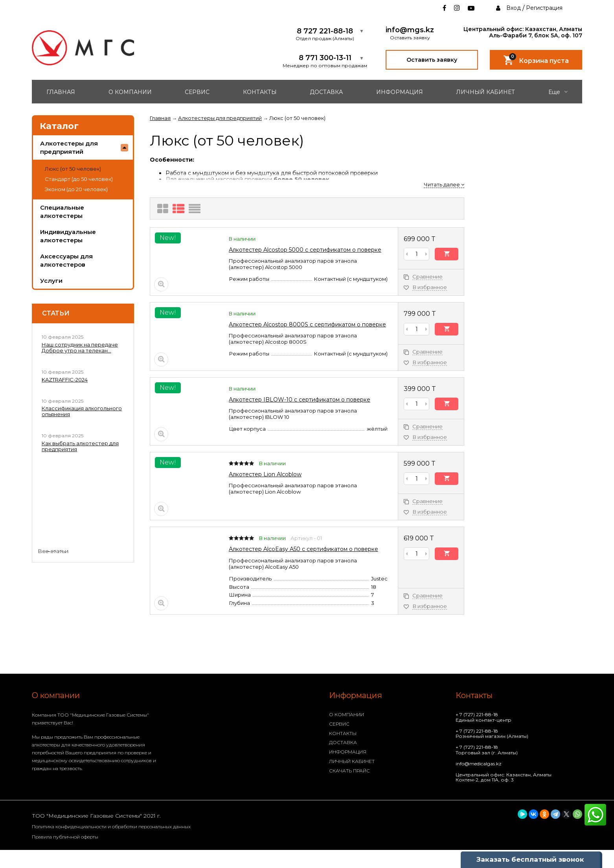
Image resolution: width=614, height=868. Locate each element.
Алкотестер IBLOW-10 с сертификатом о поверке (300, 400)
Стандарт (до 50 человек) (79, 179)
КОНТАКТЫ (260, 92)
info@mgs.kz (410, 30)
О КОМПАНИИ (130, 92)
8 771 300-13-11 (325, 58)
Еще (558, 92)
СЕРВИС (197, 92)
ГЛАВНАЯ (61, 92)
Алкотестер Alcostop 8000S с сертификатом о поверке (307, 324)
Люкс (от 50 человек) (73, 169)
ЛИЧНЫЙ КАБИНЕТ (485, 92)
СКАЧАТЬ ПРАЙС (349, 771)
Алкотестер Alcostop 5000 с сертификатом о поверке (305, 250)
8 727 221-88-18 (325, 31)
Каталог (59, 126)
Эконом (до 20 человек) (76, 189)
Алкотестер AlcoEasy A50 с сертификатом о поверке (303, 549)
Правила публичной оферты (65, 837)
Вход (514, 8)
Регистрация (544, 8)
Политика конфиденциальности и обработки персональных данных (111, 827)
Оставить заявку (432, 60)
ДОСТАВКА (326, 92)
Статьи (56, 313)
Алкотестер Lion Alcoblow (265, 474)
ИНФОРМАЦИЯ (400, 92)
